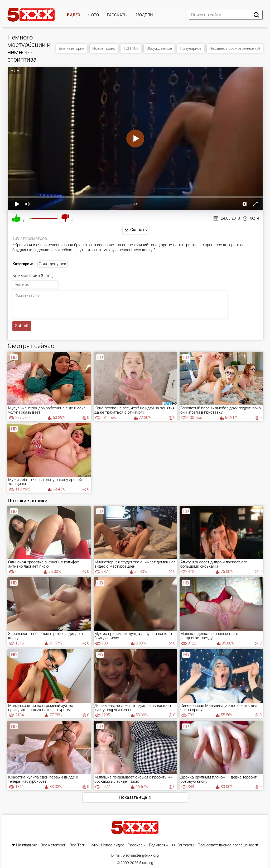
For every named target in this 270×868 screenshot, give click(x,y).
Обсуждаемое (159, 48)
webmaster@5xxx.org (141, 855)
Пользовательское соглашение (226, 845)
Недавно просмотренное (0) (235, 48)
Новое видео (113, 845)
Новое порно (104, 48)
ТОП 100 (131, 48)
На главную (27, 845)
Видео (74, 15)
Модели (144, 15)
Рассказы (117, 15)
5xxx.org (146, 863)
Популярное (191, 48)
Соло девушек (52, 264)
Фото (94, 15)
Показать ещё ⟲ (135, 797)
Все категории (72, 48)
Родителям (159, 845)
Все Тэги (77, 845)
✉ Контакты (183, 845)
